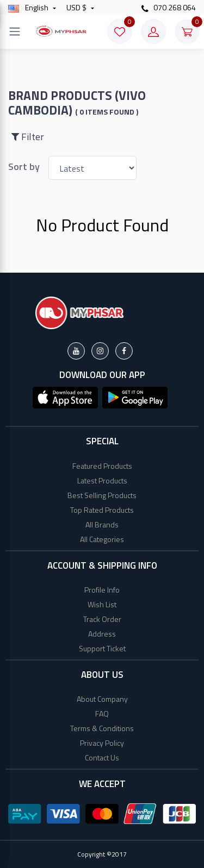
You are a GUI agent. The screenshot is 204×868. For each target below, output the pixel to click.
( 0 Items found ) (107, 112)
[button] (65, 397)
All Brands (102, 524)
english (29, 7)
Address (102, 634)
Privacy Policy (102, 743)
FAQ (102, 713)
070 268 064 (169, 7)
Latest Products (102, 480)
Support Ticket (102, 648)
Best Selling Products (102, 495)
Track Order (102, 619)
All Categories (102, 539)
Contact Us (102, 757)
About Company (102, 699)
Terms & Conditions (102, 728)
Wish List (102, 604)
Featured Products (102, 466)
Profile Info (102, 590)
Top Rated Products (102, 510)
